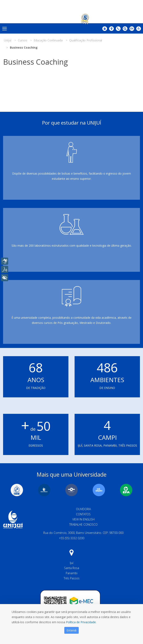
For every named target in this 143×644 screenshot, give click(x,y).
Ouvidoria (83, 509)
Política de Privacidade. (81, 622)
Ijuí (72, 563)
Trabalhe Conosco (83, 524)
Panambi (72, 573)
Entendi (71, 630)
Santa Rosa (72, 568)
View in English (83, 519)
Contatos (83, 514)
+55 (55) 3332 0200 (72, 538)
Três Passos (72, 578)
